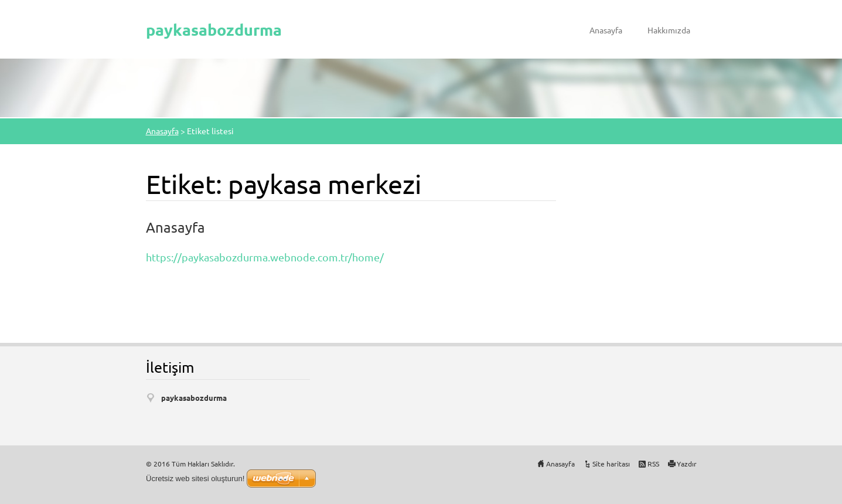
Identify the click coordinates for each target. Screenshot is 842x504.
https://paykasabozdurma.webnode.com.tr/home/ (265, 257)
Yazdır (687, 464)
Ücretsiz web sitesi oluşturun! (195, 479)
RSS (653, 464)
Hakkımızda (669, 30)
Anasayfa (606, 30)
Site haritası (611, 464)
